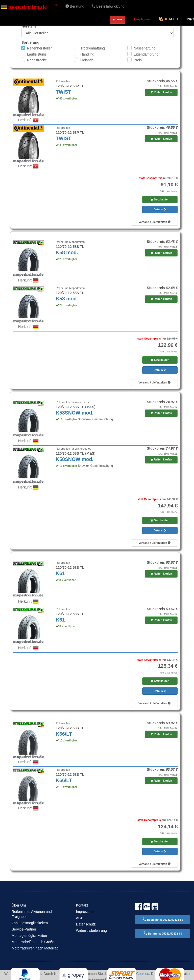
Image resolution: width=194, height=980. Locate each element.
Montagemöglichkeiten (29, 936)
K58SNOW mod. (75, 413)
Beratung (75, 6)
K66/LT (64, 734)
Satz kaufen (160, 199)
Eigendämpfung (146, 54)
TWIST (64, 92)
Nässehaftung (144, 48)
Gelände (87, 60)
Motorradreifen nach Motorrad (35, 948)
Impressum (85, 912)
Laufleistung (37, 54)
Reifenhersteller (39, 48)
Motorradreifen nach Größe (33, 942)
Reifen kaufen (161, 92)
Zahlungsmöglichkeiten (30, 923)
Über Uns (19, 905)
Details (160, 209)
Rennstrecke (37, 60)
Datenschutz (86, 924)
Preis (138, 60)
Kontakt (82, 905)
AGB (80, 918)
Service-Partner (24, 929)
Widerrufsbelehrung (91, 931)
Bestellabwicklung (108, 6)
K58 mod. (67, 252)
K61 (60, 573)
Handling (87, 54)
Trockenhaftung (93, 48)
